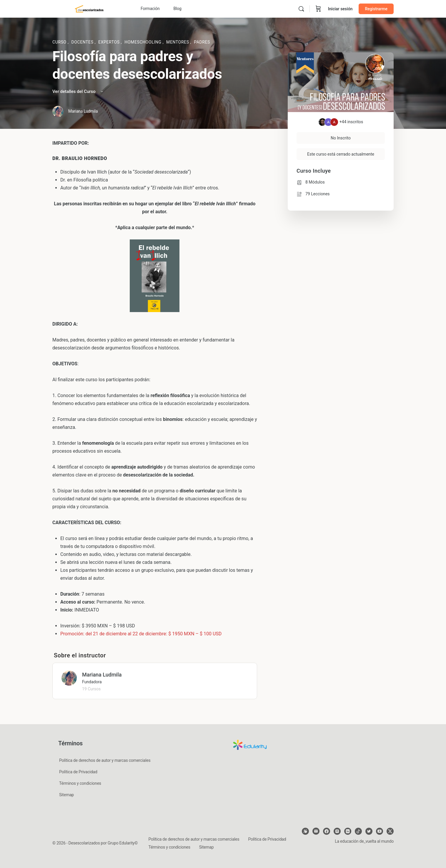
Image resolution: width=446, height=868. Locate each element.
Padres (202, 42)
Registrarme (376, 9)
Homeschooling (143, 42)
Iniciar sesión (340, 9)
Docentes (83, 42)
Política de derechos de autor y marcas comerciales (105, 760)
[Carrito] (318, 9)
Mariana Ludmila (102, 675)
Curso (60, 42)
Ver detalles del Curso (78, 91)
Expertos (110, 42)
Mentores (178, 42)
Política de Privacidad (78, 772)
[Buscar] (301, 9)
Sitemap (66, 795)
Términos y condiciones (80, 783)
